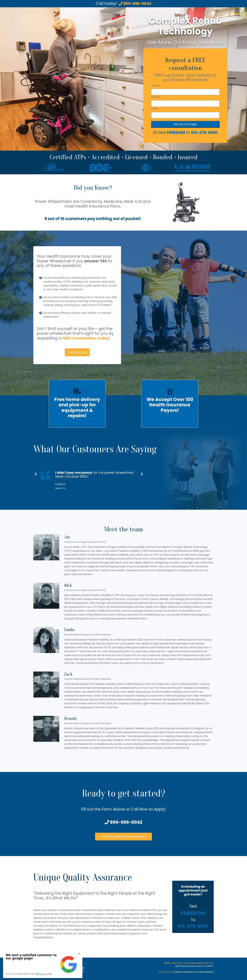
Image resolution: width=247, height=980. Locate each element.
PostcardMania (206, 972)
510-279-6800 (204, 133)
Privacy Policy (166, 972)
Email (155, 109)
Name (156, 85)
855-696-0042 (135, 3)
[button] (36, 482)
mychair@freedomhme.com (198, 963)
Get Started (77, 352)
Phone (156, 97)
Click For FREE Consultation (123, 837)
